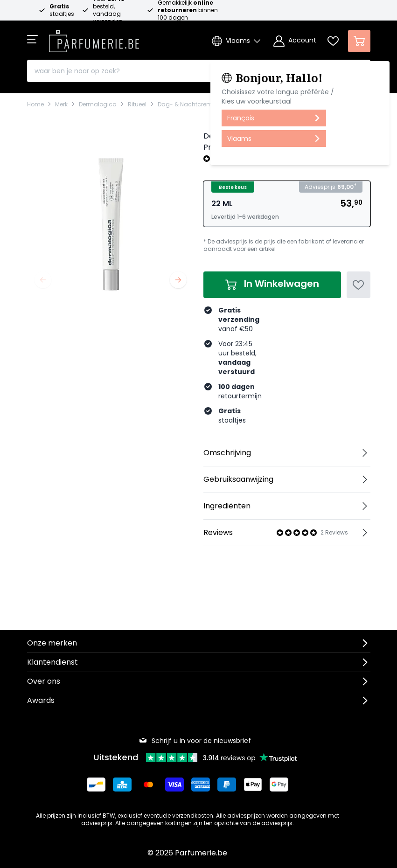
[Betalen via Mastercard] (148, 785)
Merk (61, 104)
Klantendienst (52, 662)
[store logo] (94, 38)
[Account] (295, 41)
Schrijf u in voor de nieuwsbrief (195, 741)
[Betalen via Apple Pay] (253, 785)
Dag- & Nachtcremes (188, 104)
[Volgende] (178, 280)
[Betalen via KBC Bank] (122, 785)
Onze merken (52, 643)
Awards (41, 700)
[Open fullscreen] (111, 212)
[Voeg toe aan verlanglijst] (359, 285)
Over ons (44, 681)
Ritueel (137, 104)
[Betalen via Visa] (174, 785)
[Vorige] (43, 280)
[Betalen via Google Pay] (279, 785)
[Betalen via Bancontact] (96, 785)
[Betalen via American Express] (201, 785)
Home (35, 104)
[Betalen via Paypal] (227, 785)
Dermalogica (98, 104)
